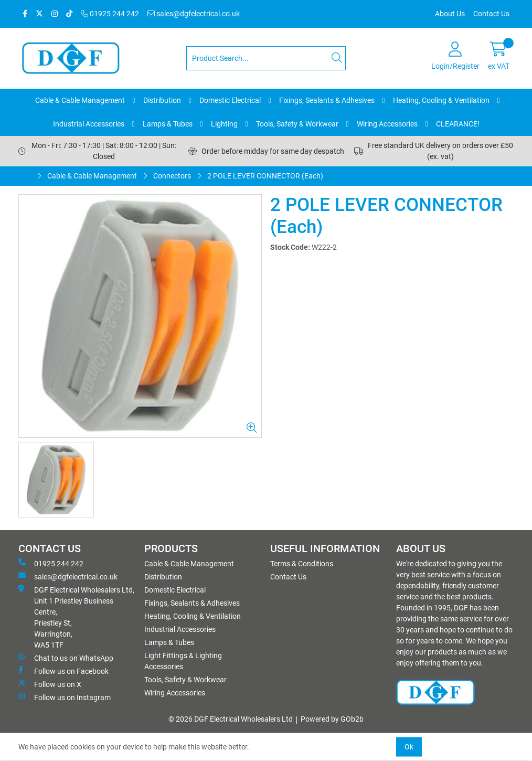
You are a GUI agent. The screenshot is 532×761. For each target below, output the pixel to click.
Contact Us (491, 14)
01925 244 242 (110, 14)
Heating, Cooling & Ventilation (441, 100)
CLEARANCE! (458, 124)
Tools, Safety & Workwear (297, 124)
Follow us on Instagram (65, 697)
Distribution (162, 100)
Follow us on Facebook (63, 671)
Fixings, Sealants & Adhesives (327, 100)
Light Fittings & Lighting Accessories (183, 661)
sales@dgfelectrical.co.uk (194, 14)
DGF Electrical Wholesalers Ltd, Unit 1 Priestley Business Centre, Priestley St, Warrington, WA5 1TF (76, 617)
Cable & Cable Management (80, 100)
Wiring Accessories (387, 124)
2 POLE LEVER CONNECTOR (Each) (265, 176)
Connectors (172, 176)
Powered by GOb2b (332, 719)
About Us (450, 14)
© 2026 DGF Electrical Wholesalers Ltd (231, 719)
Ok (409, 747)
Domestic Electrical (230, 100)
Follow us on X (50, 684)
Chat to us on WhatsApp (66, 658)
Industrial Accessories (89, 124)
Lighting (224, 124)
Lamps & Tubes (168, 124)
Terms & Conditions (302, 564)
